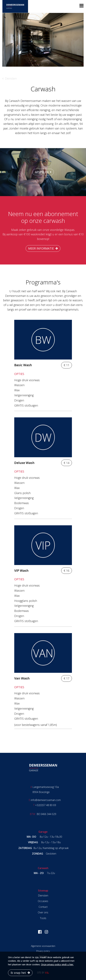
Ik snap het (18, 973)
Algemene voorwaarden (43, 946)
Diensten (11, 78)
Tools (43, 918)
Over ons (43, 912)
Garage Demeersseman (43, 768)
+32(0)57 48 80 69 (46, 805)
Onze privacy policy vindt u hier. (57, 964)
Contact (43, 907)
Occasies (43, 901)
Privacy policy (43, 951)
